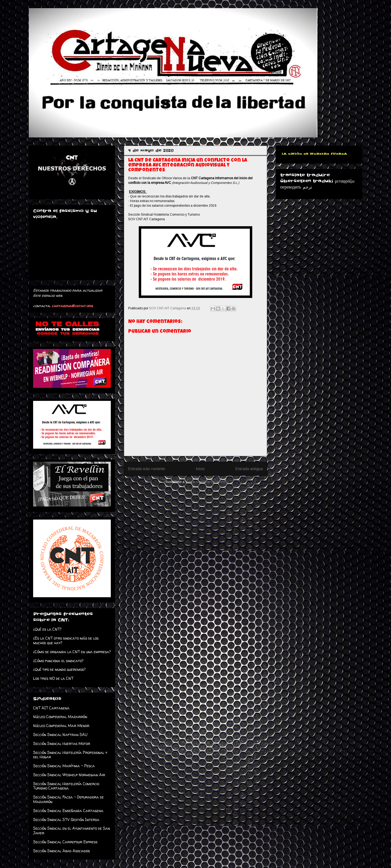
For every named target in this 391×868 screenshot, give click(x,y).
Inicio (200, 469)
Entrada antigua (249, 469)
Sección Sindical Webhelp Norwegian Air (69, 775)
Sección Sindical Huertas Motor (62, 743)
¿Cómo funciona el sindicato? (58, 661)
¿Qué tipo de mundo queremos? (59, 669)
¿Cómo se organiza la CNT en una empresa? (72, 652)
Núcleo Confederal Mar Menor (61, 726)
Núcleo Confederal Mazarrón (60, 717)
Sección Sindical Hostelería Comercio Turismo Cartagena (66, 786)
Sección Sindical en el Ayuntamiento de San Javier (72, 831)
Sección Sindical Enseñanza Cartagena (68, 811)
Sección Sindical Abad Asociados (62, 851)
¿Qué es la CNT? (47, 629)
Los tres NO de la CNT (53, 678)
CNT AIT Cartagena (51, 708)
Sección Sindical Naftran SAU (60, 735)
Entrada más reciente (147, 469)
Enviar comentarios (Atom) (206, 482)
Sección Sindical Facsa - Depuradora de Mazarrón (68, 799)
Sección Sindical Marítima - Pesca (64, 766)
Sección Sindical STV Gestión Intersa (66, 820)
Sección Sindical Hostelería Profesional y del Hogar (70, 755)
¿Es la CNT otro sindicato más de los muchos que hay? (66, 640)
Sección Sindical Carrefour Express (65, 842)
